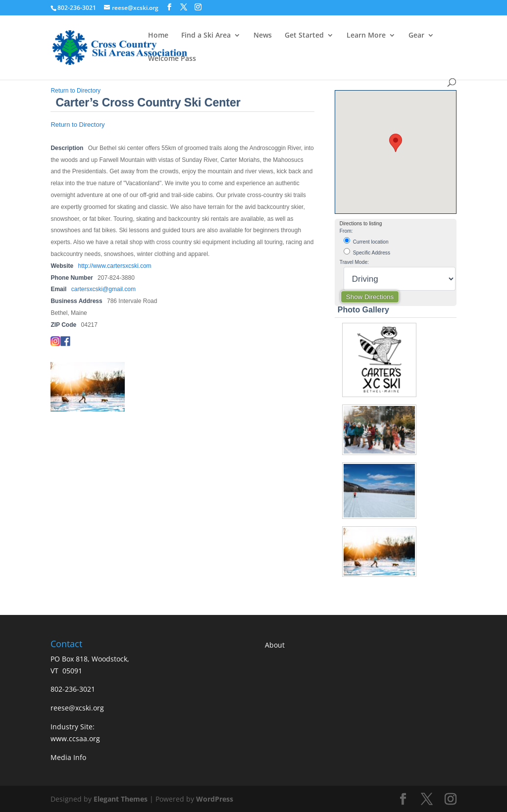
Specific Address (367, 252)
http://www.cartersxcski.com (115, 266)
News (263, 36)
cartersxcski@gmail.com (103, 289)
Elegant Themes (121, 799)
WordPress (215, 799)
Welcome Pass (172, 59)
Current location (366, 241)
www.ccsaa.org (75, 738)
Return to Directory (76, 91)
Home (158, 36)
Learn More (366, 36)
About (275, 645)
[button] (396, 143)
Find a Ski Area (206, 36)
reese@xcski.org (77, 708)
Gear (416, 36)
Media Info (68, 757)
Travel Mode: (354, 262)
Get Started (304, 36)
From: (346, 231)
